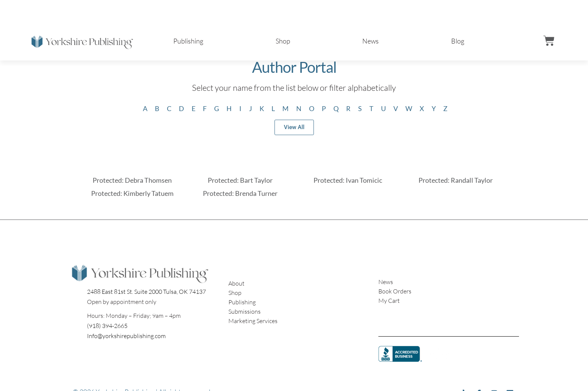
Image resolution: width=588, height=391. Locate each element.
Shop (283, 41)
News (370, 41)
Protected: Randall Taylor (456, 180)
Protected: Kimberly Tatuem (132, 193)
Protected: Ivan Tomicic (348, 180)
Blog (458, 41)
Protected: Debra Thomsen (132, 180)
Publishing (188, 41)
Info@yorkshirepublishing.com (126, 336)
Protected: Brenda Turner (240, 193)
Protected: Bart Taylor (240, 180)
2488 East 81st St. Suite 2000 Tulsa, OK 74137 (146, 292)
